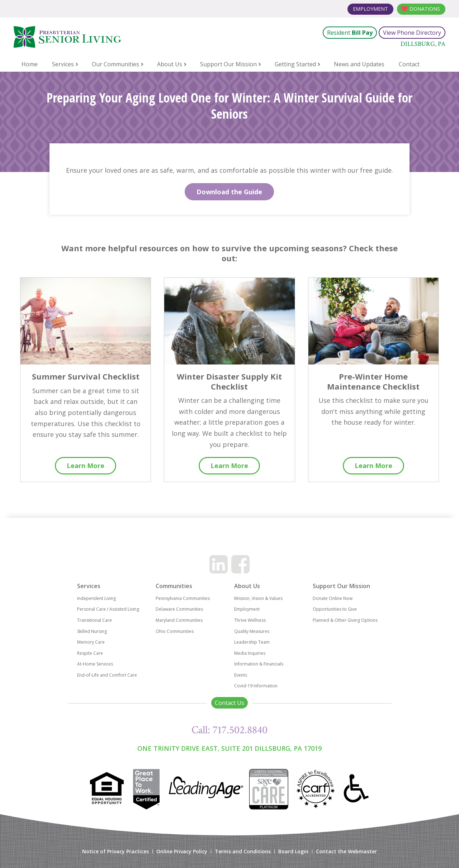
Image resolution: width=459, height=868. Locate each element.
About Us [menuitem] (170, 64)
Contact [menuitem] (409, 64)
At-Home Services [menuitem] (95, 664)
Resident (350, 33)
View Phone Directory (412, 33)
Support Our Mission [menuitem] (228, 64)
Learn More (86, 466)
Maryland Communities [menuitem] (179, 620)
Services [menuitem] (63, 64)
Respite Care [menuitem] (90, 653)
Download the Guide (229, 192)
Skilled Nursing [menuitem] (92, 631)
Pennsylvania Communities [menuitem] (183, 598)
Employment (370, 9)
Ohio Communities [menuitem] (175, 631)
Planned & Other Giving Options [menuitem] (345, 620)
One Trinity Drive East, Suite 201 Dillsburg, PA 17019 (229, 748)
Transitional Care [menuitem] (94, 620)
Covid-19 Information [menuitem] (256, 686)
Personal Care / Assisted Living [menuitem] (108, 609)
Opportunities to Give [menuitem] (335, 609)
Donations (425, 9)
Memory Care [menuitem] (91, 642)
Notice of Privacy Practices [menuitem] (115, 852)
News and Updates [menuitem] (359, 64)
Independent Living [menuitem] (96, 598)
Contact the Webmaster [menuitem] (346, 852)
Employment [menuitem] (247, 609)
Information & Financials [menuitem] (259, 664)
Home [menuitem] (30, 64)
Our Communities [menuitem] (115, 64)
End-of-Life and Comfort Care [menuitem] (107, 675)
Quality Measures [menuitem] (252, 631)
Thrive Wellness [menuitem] (250, 620)
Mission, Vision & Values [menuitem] (258, 598)
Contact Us (229, 703)
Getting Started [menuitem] (295, 64)
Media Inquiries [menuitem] (250, 653)
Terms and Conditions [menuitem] (243, 852)
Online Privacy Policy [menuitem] (182, 852)
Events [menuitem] (241, 675)
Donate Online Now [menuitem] (333, 598)
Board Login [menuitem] (293, 852)
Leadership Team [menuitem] (252, 642)
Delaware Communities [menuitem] (179, 609)
